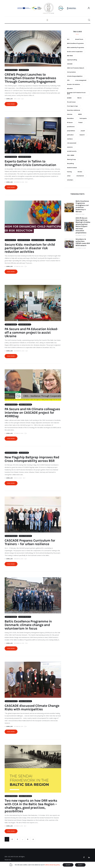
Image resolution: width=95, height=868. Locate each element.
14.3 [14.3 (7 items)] (68, 39)
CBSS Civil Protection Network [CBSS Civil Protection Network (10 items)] (76, 68)
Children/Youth (10, 240)
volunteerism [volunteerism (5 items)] (80, 176)
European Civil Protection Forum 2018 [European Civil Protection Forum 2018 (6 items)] (76, 93)
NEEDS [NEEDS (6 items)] (80, 114)
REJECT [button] (80, 865)
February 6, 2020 (19, 559)
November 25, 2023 (19, 351)
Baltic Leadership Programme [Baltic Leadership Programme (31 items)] (76, 47)
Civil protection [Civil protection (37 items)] (71, 72)
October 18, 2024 (19, 266)
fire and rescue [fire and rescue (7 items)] (71, 102)
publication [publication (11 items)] (70, 135)
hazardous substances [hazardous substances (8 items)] (74, 110)
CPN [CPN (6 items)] (68, 80)
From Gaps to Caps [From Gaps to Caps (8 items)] (72, 106)
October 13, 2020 (19, 433)
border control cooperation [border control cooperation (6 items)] (75, 52)
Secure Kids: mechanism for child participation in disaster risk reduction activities (30, 248)
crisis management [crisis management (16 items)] (81, 80)
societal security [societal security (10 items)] (72, 151)
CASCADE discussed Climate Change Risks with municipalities (32, 707)
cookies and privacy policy (52, 865)
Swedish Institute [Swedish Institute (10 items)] (72, 168)
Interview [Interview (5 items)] (70, 114)
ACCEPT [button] (68, 865)
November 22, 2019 (19, 643)
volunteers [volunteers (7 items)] (70, 180)
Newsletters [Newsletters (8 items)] (70, 118)
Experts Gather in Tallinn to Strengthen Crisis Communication (30, 163)
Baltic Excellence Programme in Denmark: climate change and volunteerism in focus (28, 625)
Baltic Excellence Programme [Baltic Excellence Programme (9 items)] (75, 43)
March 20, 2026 (80, 214)
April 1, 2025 (17, 99)
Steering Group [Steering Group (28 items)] (71, 159)
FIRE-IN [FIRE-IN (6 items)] (79, 98)
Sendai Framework (38, 240)
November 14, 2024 (19, 182)
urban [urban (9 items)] (69, 176)
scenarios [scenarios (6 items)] (70, 147)
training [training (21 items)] (69, 172)
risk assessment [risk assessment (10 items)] (72, 143)
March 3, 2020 (18, 478)
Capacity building (11, 157)
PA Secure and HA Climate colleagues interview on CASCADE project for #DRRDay (32, 413)
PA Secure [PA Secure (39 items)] (70, 123)
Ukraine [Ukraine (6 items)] (80, 172)
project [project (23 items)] (83, 131)
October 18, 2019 (19, 726)
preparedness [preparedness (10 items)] (71, 131)
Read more (11, 104)
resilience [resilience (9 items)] (70, 139)
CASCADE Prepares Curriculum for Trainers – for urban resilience (30, 542)
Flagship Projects (11, 70)
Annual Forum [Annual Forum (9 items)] (79, 39)
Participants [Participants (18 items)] (83, 118)
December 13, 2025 (81, 235)
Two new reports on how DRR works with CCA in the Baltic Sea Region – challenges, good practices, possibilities (31, 806)
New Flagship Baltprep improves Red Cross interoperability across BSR (32, 459)
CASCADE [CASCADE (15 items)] (70, 64)
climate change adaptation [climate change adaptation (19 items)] (75, 76)
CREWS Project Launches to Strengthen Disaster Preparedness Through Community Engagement (30, 78)
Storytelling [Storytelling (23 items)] (70, 164)
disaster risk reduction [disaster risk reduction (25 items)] (74, 84)
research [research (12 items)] (82, 135)
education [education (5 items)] (70, 88)
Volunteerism (24, 70)
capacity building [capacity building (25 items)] (72, 60)
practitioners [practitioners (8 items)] (71, 127)
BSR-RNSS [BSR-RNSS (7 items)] (70, 56)
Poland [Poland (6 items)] (80, 123)
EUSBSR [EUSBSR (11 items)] (69, 98)
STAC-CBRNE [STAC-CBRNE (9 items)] (71, 155)
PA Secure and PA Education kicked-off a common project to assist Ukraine (31, 333)
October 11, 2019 (18, 826)
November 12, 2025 (81, 248)
